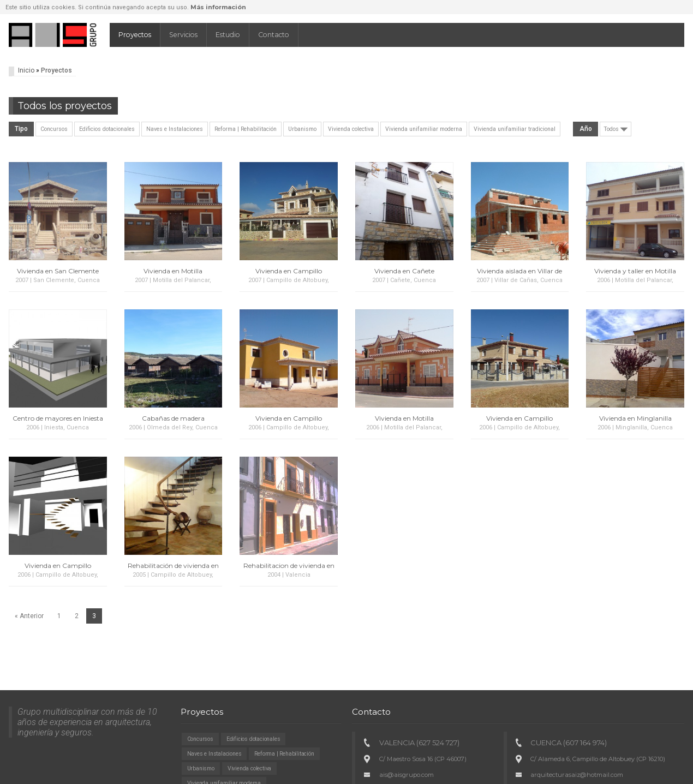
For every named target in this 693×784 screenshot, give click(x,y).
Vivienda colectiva (351, 129)
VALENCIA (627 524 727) (419, 743)
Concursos (54, 129)
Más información (218, 7)
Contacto (274, 35)
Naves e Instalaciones (175, 129)
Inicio (26, 70)
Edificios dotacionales (107, 129)
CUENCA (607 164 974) (569, 743)
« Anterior (29, 616)
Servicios (183, 35)
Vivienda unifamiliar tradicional (515, 129)
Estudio (228, 35)
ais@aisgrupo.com (407, 775)
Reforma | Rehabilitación (246, 129)
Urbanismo (302, 129)
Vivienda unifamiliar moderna (424, 129)
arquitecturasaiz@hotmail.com (577, 775)
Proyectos (135, 35)
